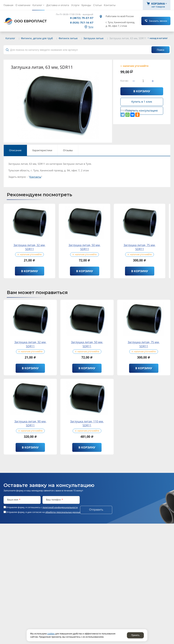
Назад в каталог (159, 38)
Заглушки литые (93, 38)
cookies (51, 634)
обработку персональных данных (63, 512)
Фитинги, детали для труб (37, 38)
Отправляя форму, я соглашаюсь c (42, 507)
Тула (91, 27)
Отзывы (68, 150)
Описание (15, 150)
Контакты (35, 177)
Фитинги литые (68, 38)
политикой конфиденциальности (60, 507)
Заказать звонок (158, 21)
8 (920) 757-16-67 (82, 22)
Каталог (10, 38)
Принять (135, 635)
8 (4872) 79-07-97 (82, 18)
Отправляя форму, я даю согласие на (43, 512)
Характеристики (42, 150)
